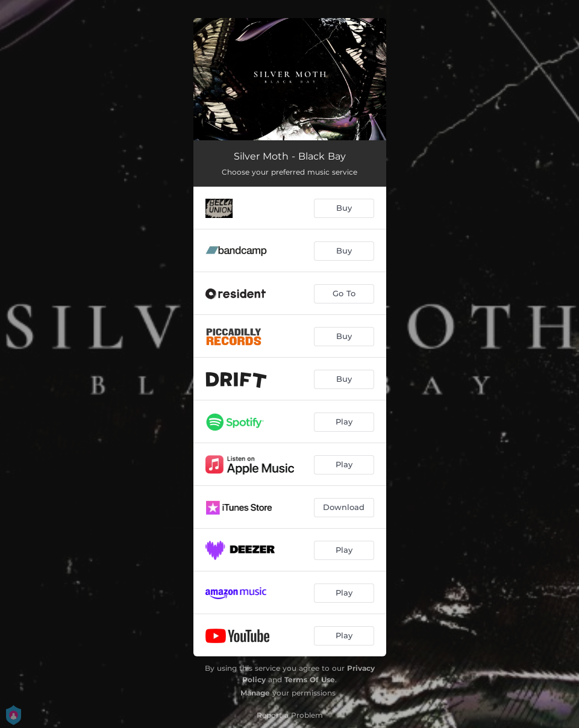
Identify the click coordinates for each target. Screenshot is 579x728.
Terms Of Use (310, 680)
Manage (255, 693)
